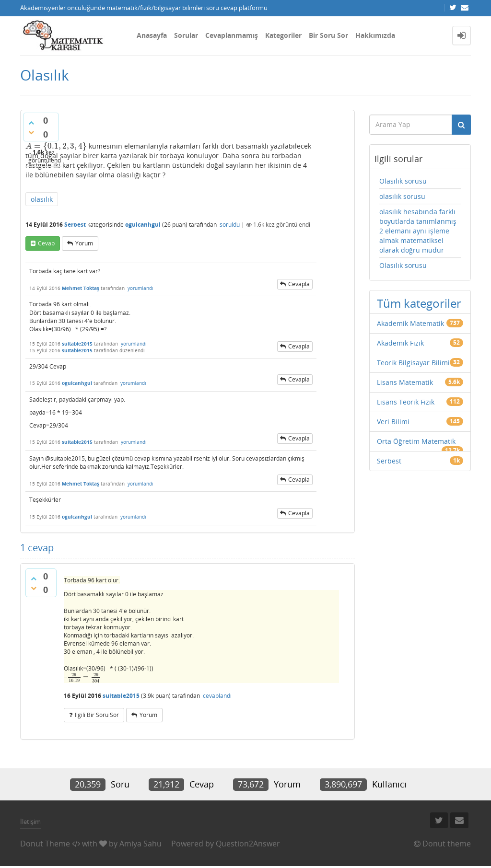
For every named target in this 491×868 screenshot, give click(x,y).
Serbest (75, 225)
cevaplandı (217, 696)
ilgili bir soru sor (97, 715)
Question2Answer (248, 844)
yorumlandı (140, 288)
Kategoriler (283, 35)
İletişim (30, 822)
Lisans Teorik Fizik (406, 402)
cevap (46, 243)
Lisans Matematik (405, 382)
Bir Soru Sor (328, 35)
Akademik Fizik (400, 343)
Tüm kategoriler (419, 303)
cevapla (299, 284)
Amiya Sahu (140, 844)
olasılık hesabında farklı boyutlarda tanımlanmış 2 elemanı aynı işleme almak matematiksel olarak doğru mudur (418, 231)
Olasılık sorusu (403, 181)
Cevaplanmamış (232, 35)
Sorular (186, 35)
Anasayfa (152, 35)
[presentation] (56, 146)
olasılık (42, 199)
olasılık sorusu (402, 196)
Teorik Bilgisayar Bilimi (413, 363)
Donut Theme (45, 844)
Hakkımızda (375, 35)
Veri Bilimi (393, 422)
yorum (84, 243)
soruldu (230, 225)
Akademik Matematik (410, 323)
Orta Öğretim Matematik (416, 441)
